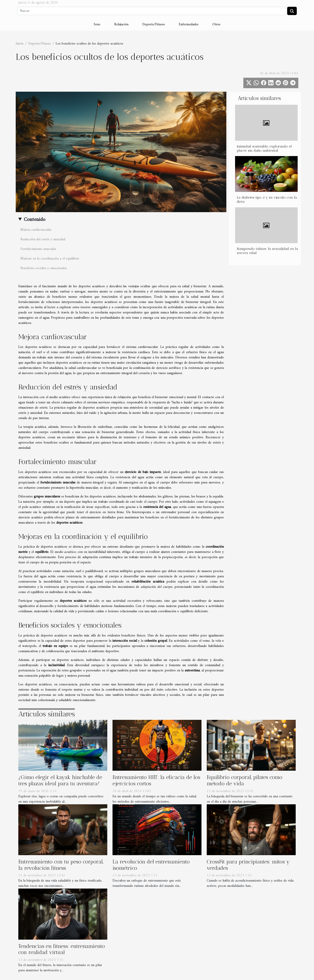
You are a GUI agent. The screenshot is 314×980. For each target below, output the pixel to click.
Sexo (97, 24)
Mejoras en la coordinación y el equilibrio (50, 259)
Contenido (35, 220)
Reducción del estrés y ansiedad (43, 239)
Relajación (121, 24)
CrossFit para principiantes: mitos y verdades (248, 865)
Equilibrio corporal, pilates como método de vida (245, 780)
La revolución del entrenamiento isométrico (151, 865)
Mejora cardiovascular (36, 230)
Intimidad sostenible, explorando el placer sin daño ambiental (264, 148)
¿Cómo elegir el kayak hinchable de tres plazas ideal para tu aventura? (60, 780)
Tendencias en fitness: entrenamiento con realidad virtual (62, 949)
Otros (216, 24)
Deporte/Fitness (154, 24)
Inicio (20, 44)
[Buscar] (152, 11)
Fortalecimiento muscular (38, 249)
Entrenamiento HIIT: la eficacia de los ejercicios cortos (156, 780)
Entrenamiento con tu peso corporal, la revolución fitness (61, 865)
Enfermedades (189, 24)
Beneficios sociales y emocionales (44, 268)
